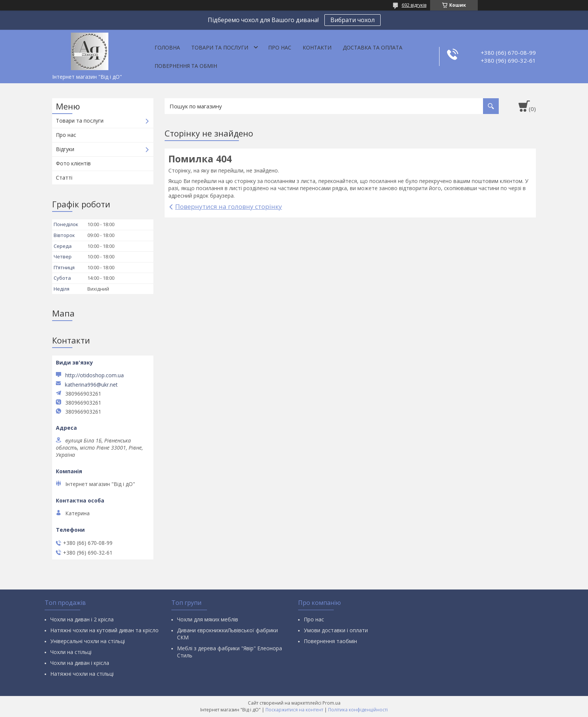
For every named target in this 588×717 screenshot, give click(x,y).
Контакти (317, 47)
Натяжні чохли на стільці (82, 674)
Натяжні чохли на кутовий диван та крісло (104, 630)
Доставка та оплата (373, 47)
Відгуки (65, 149)
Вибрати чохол (352, 20)
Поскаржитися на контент (294, 710)
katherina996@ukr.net (91, 385)
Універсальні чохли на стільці (88, 641)
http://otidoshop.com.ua (94, 375)
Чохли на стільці (71, 652)
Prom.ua (331, 703)
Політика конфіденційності (358, 710)
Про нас (280, 47)
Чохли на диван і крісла (80, 663)
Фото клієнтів (73, 163)
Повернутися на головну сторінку (229, 206)
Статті (64, 178)
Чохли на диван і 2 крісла (82, 619)
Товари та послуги (220, 47)
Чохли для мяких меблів (208, 619)
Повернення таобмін (330, 641)
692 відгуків (414, 5)
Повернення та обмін (186, 66)
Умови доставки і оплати (336, 630)
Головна (167, 47)
